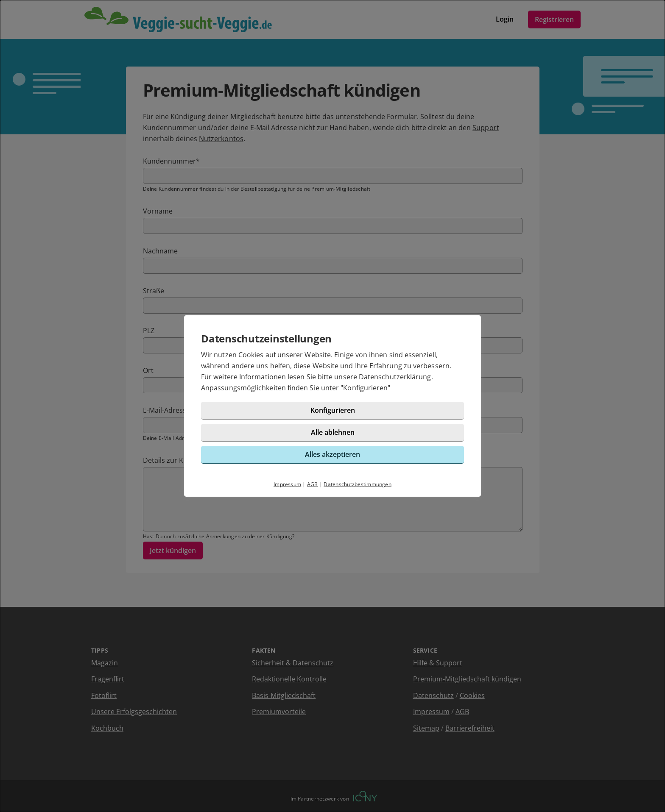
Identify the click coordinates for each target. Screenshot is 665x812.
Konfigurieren (365, 388)
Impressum (287, 484)
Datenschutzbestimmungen (358, 484)
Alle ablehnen (333, 432)
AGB (313, 484)
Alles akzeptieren (332, 454)
